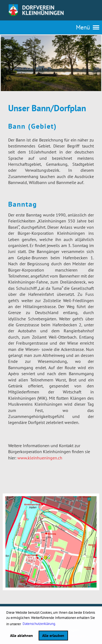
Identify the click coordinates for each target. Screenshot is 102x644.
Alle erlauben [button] (53, 635)
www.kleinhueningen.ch (40, 458)
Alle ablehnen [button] (21, 635)
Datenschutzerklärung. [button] (39, 624)
